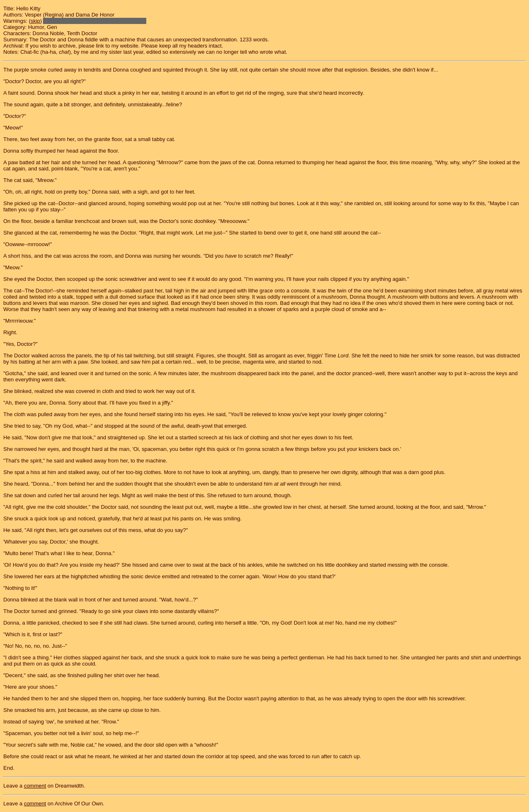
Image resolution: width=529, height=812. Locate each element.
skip (35, 21)
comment (35, 786)
